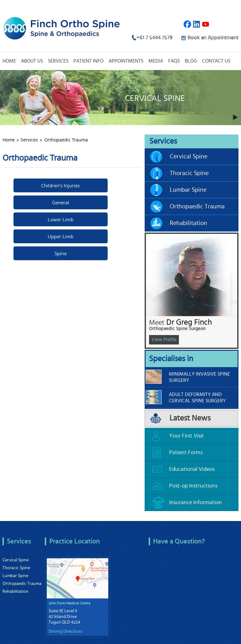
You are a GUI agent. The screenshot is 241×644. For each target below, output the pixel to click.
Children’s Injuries (60, 185)
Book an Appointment (213, 38)
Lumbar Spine (188, 190)
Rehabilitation (188, 223)
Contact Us (216, 61)
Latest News (190, 418)
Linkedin (197, 24)
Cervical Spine (189, 157)
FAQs (174, 61)
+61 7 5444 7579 (155, 38)
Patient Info (88, 61)
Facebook (187, 24)
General (61, 202)
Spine (61, 253)
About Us (32, 61)
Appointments (126, 61)
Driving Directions (65, 631)
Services (58, 61)
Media (156, 61)
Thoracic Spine (189, 173)
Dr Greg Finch (189, 322)
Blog (191, 61)
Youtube (206, 24)
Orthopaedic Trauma (197, 206)
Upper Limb (61, 236)
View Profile (164, 340)
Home (9, 61)
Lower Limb (61, 219)
